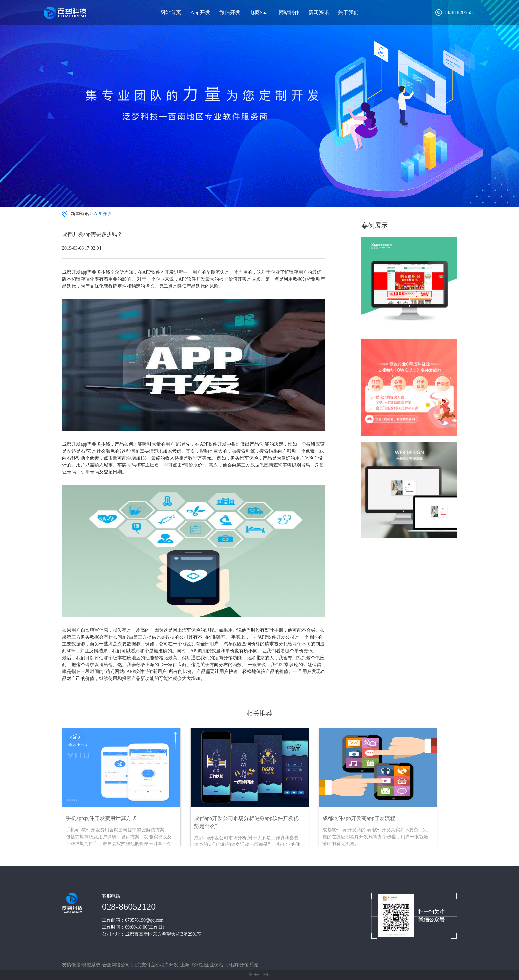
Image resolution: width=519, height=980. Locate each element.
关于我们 (348, 12)
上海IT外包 (192, 965)
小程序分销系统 (242, 965)
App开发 (200, 12)
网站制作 (289, 12)
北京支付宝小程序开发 (156, 965)
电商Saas (259, 12)
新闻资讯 (319, 12)
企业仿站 (215, 965)
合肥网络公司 (117, 965)
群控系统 (92, 965)
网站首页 (171, 12)
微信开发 (230, 12)
